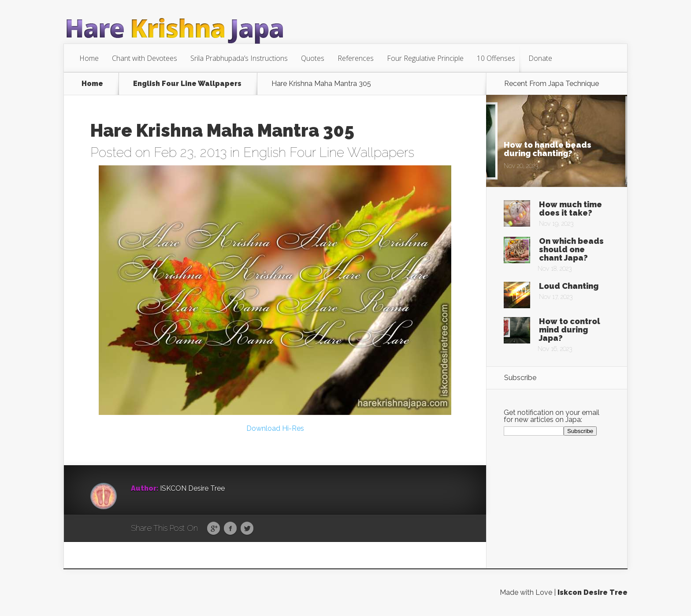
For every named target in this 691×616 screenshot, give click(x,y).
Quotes (313, 58)
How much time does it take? (570, 209)
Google (214, 529)
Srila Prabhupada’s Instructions (239, 58)
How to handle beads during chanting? (548, 149)
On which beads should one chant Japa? (571, 249)
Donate (540, 58)
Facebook (230, 529)
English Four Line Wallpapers (187, 84)
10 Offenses (496, 58)
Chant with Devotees (145, 58)
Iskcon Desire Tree (593, 592)
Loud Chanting (569, 286)
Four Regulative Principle (425, 58)
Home (89, 58)
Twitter (247, 529)
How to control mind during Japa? (570, 330)
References (356, 58)
